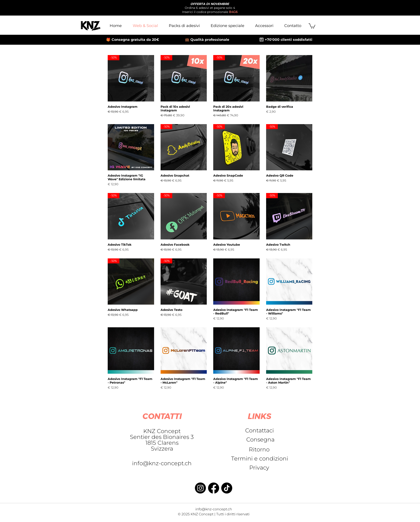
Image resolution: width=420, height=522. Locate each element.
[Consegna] (260, 440)
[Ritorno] (259, 449)
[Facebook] (214, 488)
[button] (312, 26)
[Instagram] (200, 488)
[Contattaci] (260, 430)
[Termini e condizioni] (260, 459)
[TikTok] (227, 488)
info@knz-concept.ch (162, 463)
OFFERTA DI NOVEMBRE (210, 4)
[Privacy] (259, 468)
